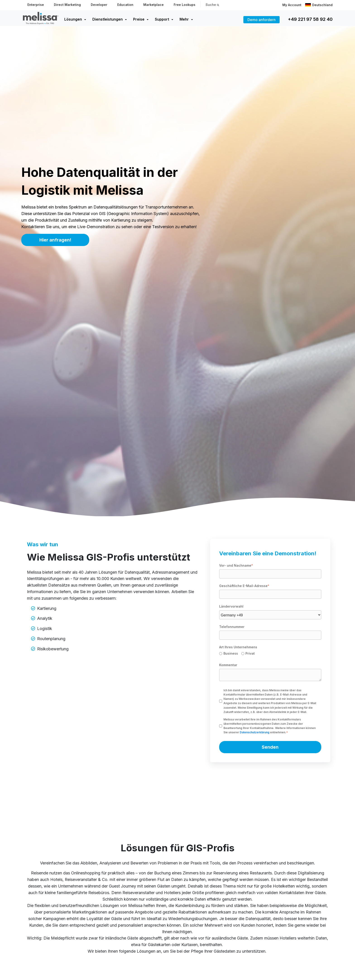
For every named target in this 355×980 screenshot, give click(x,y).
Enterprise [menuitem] (36, 5)
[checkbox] (270, 654)
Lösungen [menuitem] (73, 19)
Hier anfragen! (55, 240)
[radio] (230, 654)
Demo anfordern (261, 20)
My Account (292, 5)
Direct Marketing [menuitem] (67, 5)
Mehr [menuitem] (184, 19)
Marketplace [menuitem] (154, 5)
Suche (212, 5)
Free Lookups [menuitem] (185, 5)
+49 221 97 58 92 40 (310, 19)
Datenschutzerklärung (255, 732)
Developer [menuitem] (99, 5)
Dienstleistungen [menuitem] (108, 19)
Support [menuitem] (162, 19)
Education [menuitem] (125, 5)
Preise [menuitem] (139, 19)
